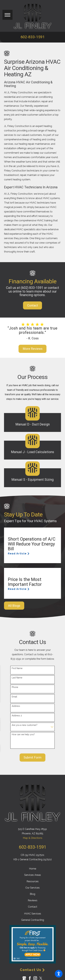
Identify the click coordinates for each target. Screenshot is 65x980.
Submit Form (32, 757)
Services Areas (33, 875)
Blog (32, 894)
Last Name (17, 678)
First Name (17, 668)
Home (33, 869)
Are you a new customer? (25, 725)
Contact (33, 305)
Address (16, 706)
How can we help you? (23, 734)
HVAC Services (33, 914)
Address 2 (17, 716)
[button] (59, 974)
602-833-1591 (33, 37)
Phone (15, 687)
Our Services (32, 888)
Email (14, 697)
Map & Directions (33, 838)
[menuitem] (33, 869)
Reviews (33, 900)
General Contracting (33, 920)
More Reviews (33, 349)
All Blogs (14, 606)
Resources (33, 881)
